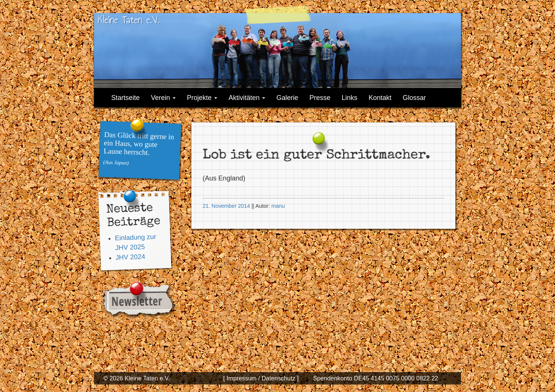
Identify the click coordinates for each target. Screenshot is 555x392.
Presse (320, 98)
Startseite (125, 98)
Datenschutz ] (279, 378)
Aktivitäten (247, 98)
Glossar (414, 98)
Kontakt (380, 98)
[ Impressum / (242, 378)
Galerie (287, 98)
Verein (163, 98)
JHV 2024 (130, 257)
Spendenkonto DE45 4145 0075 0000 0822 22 (376, 378)
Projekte (202, 98)
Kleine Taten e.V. (128, 20)
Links (349, 98)
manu (278, 206)
